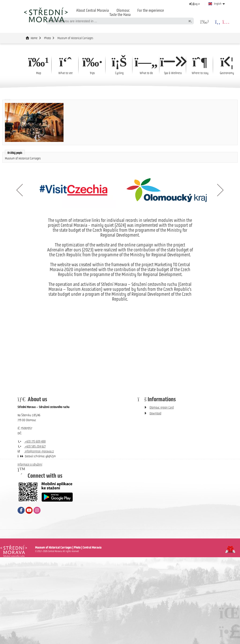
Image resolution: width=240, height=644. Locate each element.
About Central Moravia (92, 10)
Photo (47, 38)
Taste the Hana (120, 15)
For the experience (151, 10)
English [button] (218, 4)
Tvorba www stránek (230, 549)
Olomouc (123, 10)
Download (155, 413)
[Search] (190, 21)
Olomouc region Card (162, 407)
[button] (195, 4)
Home (46, 15)
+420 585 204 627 (32, 446)
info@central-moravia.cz (36, 451)
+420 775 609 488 (32, 441)
